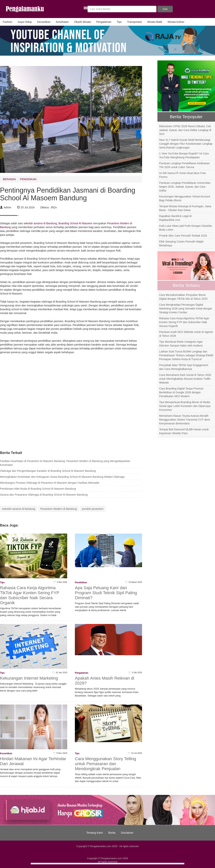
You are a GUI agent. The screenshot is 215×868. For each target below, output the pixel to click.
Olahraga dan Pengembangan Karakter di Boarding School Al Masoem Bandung (48, 471)
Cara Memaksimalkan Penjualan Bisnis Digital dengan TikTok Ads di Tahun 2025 (183, 297)
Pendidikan (81, 583)
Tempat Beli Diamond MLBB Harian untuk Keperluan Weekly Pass (184, 431)
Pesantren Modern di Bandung (59, 509)
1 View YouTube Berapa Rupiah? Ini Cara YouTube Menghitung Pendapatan (184, 155)
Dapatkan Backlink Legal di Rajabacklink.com (175, 218)
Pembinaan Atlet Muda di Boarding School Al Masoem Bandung (38, 489)
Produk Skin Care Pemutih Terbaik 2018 (183, 236)
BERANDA (9, 179)
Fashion (7, 22)
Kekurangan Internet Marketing (29, 678)
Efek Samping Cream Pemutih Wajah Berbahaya (181, 243)
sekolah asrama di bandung (19, 509)
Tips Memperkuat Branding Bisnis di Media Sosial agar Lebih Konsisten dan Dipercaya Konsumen (185, 406)
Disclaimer (127, 833)
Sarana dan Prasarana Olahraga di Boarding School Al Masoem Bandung (44, 495)
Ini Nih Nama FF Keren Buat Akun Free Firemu (183, 175)
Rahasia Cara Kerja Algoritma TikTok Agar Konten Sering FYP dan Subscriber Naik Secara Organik (30, 595)
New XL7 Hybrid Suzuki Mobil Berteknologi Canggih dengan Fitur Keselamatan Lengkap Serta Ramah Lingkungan (186, 144)
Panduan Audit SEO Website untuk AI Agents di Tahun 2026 (186, 334)
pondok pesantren (93, 509)
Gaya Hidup (25, 22)
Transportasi (134, 22)
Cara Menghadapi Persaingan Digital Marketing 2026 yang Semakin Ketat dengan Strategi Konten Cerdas (186, 309)
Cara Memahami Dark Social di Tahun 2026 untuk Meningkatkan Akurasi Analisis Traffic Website (185, 379)
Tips (119, 22)
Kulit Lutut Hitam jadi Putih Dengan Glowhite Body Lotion (186, 228)
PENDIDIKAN (28, 179)
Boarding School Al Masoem (75, 223)
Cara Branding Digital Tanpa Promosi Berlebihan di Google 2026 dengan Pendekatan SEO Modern (181, 392)
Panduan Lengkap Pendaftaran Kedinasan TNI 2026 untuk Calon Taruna (184, 165)
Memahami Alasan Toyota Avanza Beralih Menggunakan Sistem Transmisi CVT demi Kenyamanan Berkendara (185, 420)
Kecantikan (44, 22)
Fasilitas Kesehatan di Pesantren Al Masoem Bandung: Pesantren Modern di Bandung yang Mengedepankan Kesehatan (65, 463)
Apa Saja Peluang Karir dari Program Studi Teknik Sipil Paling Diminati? (106, 593)
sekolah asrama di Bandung (40, 223)
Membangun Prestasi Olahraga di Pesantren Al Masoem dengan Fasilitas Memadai (50, 483)
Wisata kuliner (176, 22)
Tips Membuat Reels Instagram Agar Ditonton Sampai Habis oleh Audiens (181, 344)
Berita (112, 833)
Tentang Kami (95, 833)
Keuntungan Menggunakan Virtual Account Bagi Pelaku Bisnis (185, 198)
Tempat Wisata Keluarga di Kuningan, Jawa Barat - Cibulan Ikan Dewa (185, 208)
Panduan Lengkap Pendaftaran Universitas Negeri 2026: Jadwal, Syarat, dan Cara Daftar (185, 187)
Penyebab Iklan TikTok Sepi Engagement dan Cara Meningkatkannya (184, 367)
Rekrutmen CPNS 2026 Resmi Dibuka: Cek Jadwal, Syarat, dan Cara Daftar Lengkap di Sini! (185, 130)
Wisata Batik (155, 22)
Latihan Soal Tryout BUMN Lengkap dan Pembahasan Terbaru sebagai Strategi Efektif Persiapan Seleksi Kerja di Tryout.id (186, 355)
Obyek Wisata (82, 22)
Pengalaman (104, 22)
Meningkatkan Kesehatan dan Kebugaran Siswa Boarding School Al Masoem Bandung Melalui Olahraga (62, 477)
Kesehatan (62, 22)
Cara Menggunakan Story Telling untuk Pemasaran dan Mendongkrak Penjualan (105, 764)
